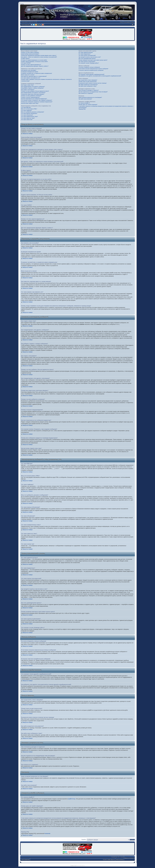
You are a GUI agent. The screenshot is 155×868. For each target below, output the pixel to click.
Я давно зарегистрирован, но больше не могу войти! (34, 62)
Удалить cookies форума (109, 860)
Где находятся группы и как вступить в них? (90, 57)
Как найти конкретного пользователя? (88, 85)
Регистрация (127, 22)
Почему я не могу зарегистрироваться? (31, 65)
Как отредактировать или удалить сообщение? (33, 87)
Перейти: (84, 840)
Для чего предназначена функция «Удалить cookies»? (35, 66)
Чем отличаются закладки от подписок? (89, 90)
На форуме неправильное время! (30, 72)
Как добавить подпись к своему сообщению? (32, 88)
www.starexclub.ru (81, 865)
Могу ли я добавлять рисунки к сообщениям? (33, 112)
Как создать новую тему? (27, 85)
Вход (132, 22)
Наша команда (120, 860)
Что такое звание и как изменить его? (31, 78)
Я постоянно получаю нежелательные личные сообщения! (93, 69)
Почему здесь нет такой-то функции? (88, 105)
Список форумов (25, 25)
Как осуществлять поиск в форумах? (88, 80)
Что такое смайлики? (26, 110)
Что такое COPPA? (26, 63)
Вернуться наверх (28, 133)
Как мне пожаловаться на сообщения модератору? (34, 99)
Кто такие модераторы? (85, 54)
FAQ (121, 22)
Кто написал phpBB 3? (84, 103)
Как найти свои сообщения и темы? (88, 86)
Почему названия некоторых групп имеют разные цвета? (93, 60)
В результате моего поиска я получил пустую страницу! (93, 83)
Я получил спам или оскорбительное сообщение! (91, 70)
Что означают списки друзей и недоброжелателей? (91, 74)
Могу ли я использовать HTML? (29, 109)
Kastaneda (47, 834)
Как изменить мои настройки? (29, 70)
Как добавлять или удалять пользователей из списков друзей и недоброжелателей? (100, 76)
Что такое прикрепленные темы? (29, 116)
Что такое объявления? (27, 115)
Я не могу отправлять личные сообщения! (89, 67)
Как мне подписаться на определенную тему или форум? (93, 92)
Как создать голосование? (28, 90)
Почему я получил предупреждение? (30, 97)
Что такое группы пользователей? (87, 55)
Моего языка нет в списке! (28, 75)
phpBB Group (72, 799)
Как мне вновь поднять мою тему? (30, 103)
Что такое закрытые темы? (28, 118)
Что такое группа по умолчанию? (87, 62)
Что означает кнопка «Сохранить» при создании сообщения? (37, 100)
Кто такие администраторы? (86, 52)
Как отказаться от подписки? (86, 93)
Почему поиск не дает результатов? (88, 82)
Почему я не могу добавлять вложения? (31, 96)
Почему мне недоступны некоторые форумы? (33, 94)
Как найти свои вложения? (85, 99)
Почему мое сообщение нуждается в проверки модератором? (37, 102)
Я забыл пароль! (25, 58)
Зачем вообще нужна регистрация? (30, 54)
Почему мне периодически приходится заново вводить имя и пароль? (39, 55)
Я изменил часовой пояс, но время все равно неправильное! (37, 73)
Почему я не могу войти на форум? (30, 52)
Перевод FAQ (82, 109)
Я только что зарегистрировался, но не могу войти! (34, 60)
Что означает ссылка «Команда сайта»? (89, 63)
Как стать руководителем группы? (87, 58)
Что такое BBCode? (26, 107)
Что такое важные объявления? (29, 113)
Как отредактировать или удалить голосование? (33, 93)
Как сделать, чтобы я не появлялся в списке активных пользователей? (39, 57)
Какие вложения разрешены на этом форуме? (90, 97)
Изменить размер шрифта (132, 24)
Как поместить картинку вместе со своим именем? (34, 76)
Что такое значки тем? (27, 120)
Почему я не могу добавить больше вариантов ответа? (35, 91)
